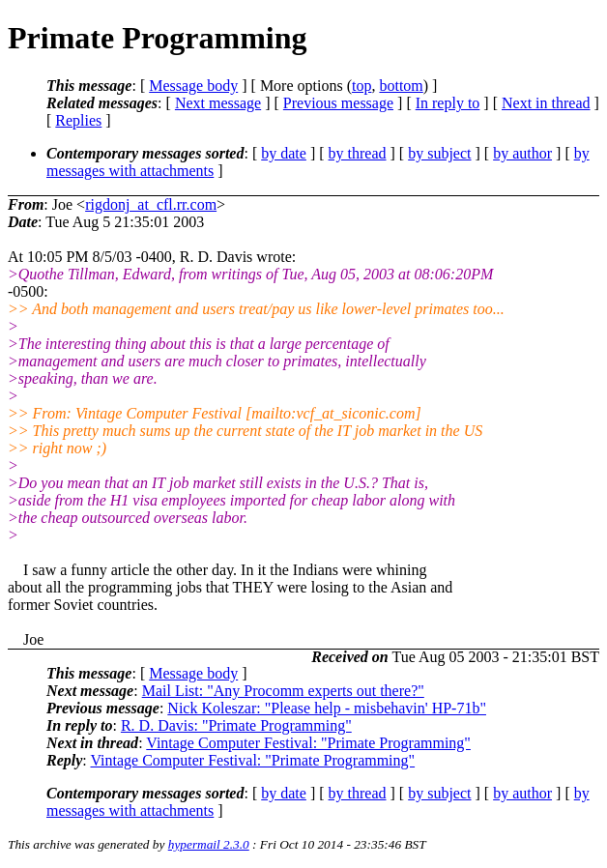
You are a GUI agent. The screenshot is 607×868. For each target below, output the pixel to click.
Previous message (338, 103)
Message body (193, 86)
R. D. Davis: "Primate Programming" (236, 725)
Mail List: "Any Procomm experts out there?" (283, 691)
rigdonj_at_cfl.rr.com (151, 204)
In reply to (448, 103)
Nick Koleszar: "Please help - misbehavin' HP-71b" (327, 708)
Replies (78, 120)
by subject (439, 153)
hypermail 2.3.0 (209, 844)
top (361, 86)
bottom (401, 86)
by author (522, 153)
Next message (218, 103)
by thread (358, 153)
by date (284, 153)
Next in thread (546, 103)
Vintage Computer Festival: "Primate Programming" (308, 743)
